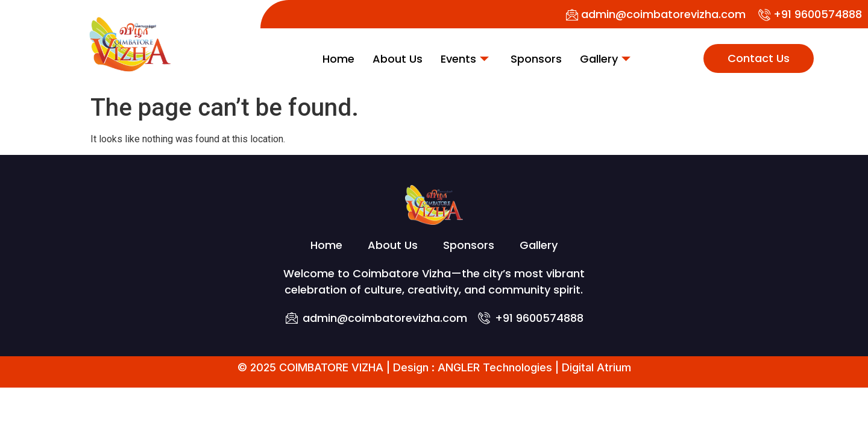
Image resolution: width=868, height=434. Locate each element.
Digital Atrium (596, 367)
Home (338, 59)
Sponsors (536, 59)
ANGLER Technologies (495, 367)
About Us (398, 59)
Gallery (605, 59)
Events (465, 59)
